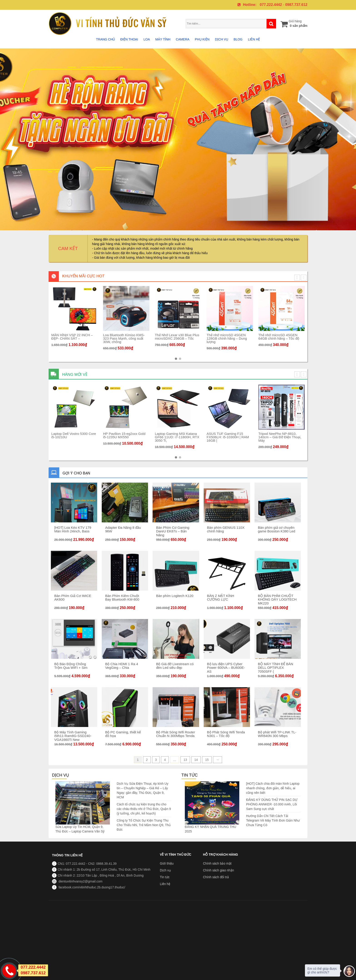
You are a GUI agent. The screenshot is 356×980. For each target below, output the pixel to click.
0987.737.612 (296, 5)
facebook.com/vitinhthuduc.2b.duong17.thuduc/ (91, 887)
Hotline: (250, 5)
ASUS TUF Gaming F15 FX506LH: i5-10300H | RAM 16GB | (246, 437)
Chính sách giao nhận (218, 870)
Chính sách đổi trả (216, 877)
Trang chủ (105, 39)
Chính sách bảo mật (217, 863)
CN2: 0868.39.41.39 (102, 864)
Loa (147, 39)
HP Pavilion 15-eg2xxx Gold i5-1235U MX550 (143, 435)
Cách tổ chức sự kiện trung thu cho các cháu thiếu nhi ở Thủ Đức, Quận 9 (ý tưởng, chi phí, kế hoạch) (144, 809)
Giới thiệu (167, 863)
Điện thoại (129, 39)
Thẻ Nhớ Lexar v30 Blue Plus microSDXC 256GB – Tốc (195, 337)
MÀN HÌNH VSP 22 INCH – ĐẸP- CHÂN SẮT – (90, 337)
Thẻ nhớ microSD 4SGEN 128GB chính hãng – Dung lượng (245, 338)
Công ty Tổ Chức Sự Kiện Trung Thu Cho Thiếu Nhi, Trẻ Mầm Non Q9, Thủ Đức (144, 825)
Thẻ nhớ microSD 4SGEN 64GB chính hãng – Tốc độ (297, 337)
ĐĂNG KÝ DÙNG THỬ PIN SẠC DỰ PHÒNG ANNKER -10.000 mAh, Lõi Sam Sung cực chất (272, 804)
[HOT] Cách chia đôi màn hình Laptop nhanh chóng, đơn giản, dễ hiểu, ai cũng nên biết (273, 788)
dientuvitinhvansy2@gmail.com (80, 881)
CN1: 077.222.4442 (71, 864)
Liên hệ (254, 39)
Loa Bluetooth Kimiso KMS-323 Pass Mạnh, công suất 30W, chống (142, 338)
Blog (238, 39)
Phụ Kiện (202, 39)
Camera (183, 39)
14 (196, 760)
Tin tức (165, 877)
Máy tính (163, 39)
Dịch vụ (222, 39)
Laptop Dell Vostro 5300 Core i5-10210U (92, 435)
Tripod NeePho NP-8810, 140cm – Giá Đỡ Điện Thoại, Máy (298, 437)
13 (185, 760)
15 (207, 760)
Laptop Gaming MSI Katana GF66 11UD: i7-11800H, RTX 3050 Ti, (195, 437)
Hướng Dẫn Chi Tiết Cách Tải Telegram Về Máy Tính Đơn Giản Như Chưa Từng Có (273, 820)
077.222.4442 (271, 5)
